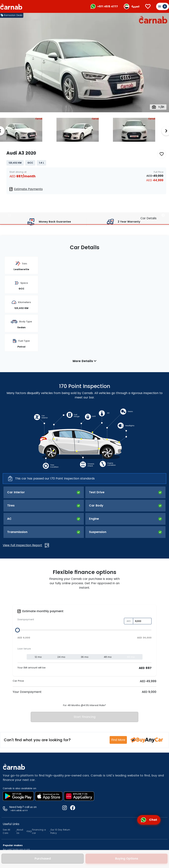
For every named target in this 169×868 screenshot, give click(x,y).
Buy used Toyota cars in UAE (16, 754)
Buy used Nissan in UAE (14, 758)
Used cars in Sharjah (13, 806)
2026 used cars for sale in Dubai (20, 838)
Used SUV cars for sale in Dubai (18, 780)
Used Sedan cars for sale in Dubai (19, 776)
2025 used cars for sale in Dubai (20, 842)
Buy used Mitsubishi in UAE (16, 762)
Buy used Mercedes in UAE (15, 765)
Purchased (43, 859)
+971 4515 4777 (108, 6)
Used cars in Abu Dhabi (14, 809)
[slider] (18, 535)
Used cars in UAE (11, 798)
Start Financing (85, 622)
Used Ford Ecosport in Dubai (18, 820)
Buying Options (127, 859)
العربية (135, 7)
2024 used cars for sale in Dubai (20, 845)
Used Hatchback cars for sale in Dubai (21, 784)
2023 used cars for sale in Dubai (20, 849)
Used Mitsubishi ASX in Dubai (19, 823)
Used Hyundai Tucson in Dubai (19, 816)
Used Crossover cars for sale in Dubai (21, 787)
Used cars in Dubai (12, 802)
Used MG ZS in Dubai (14, 827)
